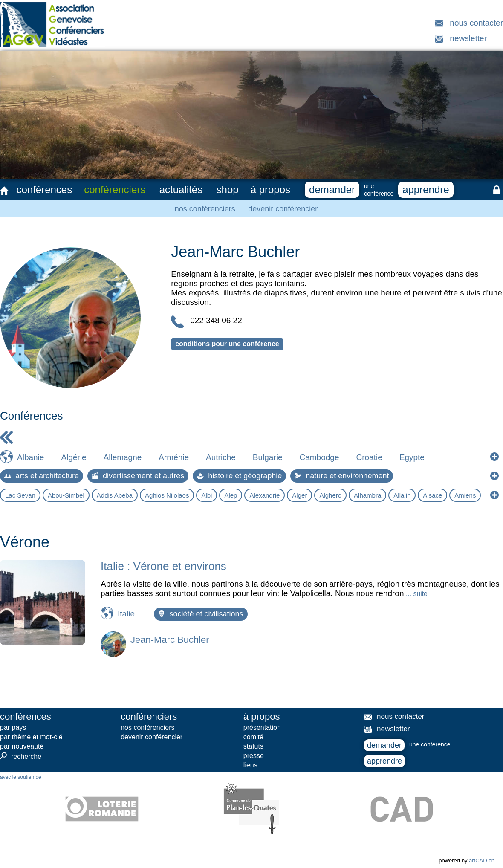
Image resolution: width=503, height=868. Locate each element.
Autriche (221, 457)
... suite (416, 594)
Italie (126, 614)
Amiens (465, 495)
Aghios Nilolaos (167, 495)
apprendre (426, 190)
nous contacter (476, 23)
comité (253, 737)
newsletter (468, 38)
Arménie (174, 457)
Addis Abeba (115, 495)
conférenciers (115, 190)
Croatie (369, 457)
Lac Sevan (20, 495)
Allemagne (123, 457)
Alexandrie (265, 495)
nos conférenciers (205, 209)
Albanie (30, 457)
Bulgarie (268, 457)
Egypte (412, 457)
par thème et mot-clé (31, 737)
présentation (262, 728)
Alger (299, 495)
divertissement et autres (138, 476)
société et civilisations (201, 614)
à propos (270, 190)
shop (228, 190)
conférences (44, 190)
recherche (21, 756)
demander (332, 190)
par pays (13, 728)
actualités (181, 190)
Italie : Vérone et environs (163, 566)
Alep (231, 495)
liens (250, 765)
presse (254, 756)
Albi (207, 495)
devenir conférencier (283, 209)
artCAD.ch (482, 861)
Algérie (74, 457)
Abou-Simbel (66, 495)
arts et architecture (42, 476)
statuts (253, 746)
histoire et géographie (239, 476)
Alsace (432, 495)
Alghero (330, 495)
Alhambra (367, 495)
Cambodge (319, 457)
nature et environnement (342, 476)
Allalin (402, 495)
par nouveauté (22, 746)
